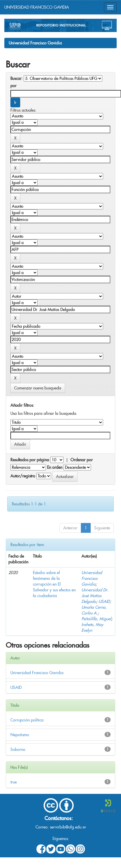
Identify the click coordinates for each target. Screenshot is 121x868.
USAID (104, 601)
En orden (55, 467)
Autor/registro (23, 476)
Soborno (18, 749)
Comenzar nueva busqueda (38, 388)
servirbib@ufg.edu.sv (68, 827)
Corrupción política (27, 720)
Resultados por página (30, 460)
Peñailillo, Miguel (96, 619)
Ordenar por (82, 460)
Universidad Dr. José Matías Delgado (95, 596)
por (13, 86)
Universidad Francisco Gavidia (35, 43)
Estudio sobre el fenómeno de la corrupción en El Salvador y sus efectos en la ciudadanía (54, 584)
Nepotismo (20, 735)
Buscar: (16, 78)
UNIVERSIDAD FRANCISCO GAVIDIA (37, 7)
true (14, 782)
